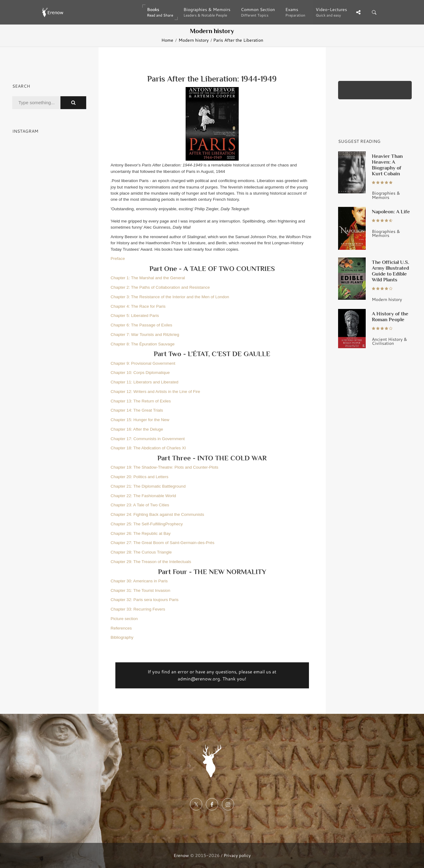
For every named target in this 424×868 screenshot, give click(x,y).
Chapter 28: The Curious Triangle (141, 552)
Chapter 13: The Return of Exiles (141, 401)
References (121, 628)
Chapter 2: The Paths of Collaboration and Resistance (160, 287)
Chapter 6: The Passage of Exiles (142, 325)
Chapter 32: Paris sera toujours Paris (145, 600)
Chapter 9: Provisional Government (143, 363)
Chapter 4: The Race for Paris (138, 306)
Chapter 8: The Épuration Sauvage (143, 344)
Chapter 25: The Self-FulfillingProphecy (147, 524)
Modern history (194, 40)
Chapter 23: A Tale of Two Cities (140, 505)
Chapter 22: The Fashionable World (143, 496)
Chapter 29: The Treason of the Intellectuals (151, 562)
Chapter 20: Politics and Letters (140, 477)
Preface (118, 259)
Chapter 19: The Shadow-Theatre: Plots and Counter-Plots (165, 467)
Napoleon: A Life (391, 211)
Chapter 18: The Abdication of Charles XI (148, 448)
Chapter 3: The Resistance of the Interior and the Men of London (170, 297)
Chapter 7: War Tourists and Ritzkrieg (145, 335)
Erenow (181, 855)
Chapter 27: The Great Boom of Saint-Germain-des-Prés (163, 543)
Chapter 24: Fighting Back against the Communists (158, 514)
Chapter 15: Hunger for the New (140, 420)
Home (167, 40)
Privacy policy (237, 855)
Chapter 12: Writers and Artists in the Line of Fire (156, 392)
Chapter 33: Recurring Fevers (138, 609)
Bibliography (122, 637)
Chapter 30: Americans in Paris (139, 581)
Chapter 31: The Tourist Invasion (141, 590)
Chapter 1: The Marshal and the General (148, 278)
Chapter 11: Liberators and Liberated (145, 382)
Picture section (124, 619)
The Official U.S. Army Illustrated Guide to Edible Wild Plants (391, 271)
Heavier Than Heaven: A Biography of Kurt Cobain (387, 165)
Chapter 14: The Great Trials (137, 410)
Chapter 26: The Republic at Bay (141, 533)
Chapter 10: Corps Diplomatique (140, 373)
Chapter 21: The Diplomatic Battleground (148, 486)
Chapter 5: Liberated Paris (135, 316)
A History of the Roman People (390, 316)
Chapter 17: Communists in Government (148, 439)
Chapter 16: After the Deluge (137, 429)
